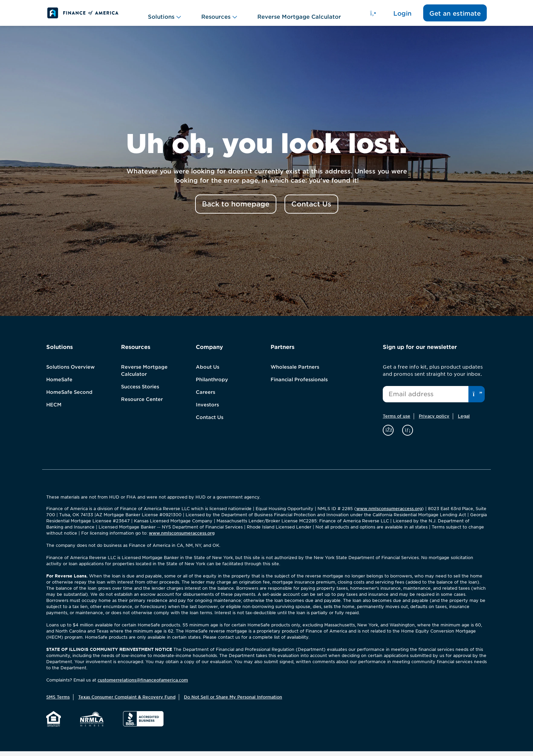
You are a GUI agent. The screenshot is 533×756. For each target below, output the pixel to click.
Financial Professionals (299, 384)
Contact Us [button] (311, 209)
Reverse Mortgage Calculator (299, 15)
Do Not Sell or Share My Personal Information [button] (233, 702)
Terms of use (397, 421)
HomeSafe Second (69, 397)
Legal (464, 421)
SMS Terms (58, 702)
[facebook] (389, 434)
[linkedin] (408, 434)
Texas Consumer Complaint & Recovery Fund (127, 702)
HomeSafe (59, 384)
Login (402, 15)
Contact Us (210, 422)
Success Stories (140, 391)
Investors (207, 409)
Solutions (164, 15)
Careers (205, 397)
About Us (208, 372)
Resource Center (142, 404)
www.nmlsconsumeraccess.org (389, 513)
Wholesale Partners (295, 372)
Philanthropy (212, 384)
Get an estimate (455, 15)
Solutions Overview (71, 372)
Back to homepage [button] (236, 209)
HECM (54, 409)
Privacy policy (434, 421)
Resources (219, 15)
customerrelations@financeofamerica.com (143, 685)
